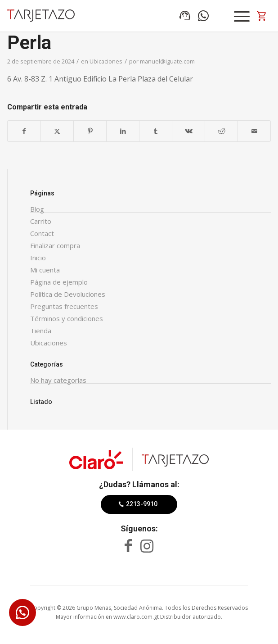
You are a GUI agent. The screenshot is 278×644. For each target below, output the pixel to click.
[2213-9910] (139, 504)
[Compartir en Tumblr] (156, 131)
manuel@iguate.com (167, 61)
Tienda (41, 331)
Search (222, 16)
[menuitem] (243, 16)
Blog (37, 209)
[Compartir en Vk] (188, 131)
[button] (22, 612)
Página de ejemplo (59, 282)
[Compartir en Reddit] (221, 131)
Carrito (41, 221)
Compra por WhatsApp (203, 16)
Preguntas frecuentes (64, 306)
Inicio (38, 258)
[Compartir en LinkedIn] (123, 131)
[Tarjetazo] (41, 16)
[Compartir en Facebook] (24, 131)
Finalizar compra (55, 245)
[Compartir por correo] (254, 131)
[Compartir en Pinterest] (90, 131)
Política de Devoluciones (68, 294)
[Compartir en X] (57, 131)
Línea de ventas (185, 16)
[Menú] (242, 16)
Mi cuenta (45, 270)
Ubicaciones (106, 61)
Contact (42, 233)
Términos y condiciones (67, 318)
